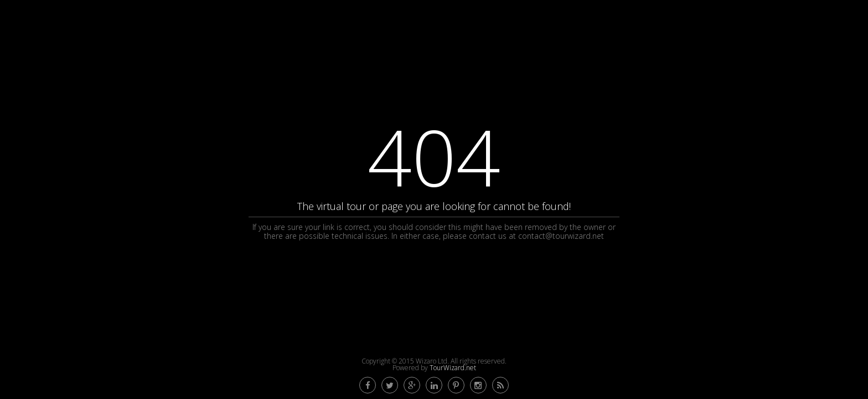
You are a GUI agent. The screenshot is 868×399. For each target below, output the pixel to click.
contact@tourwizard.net (561, 236)
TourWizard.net (453, 368)
